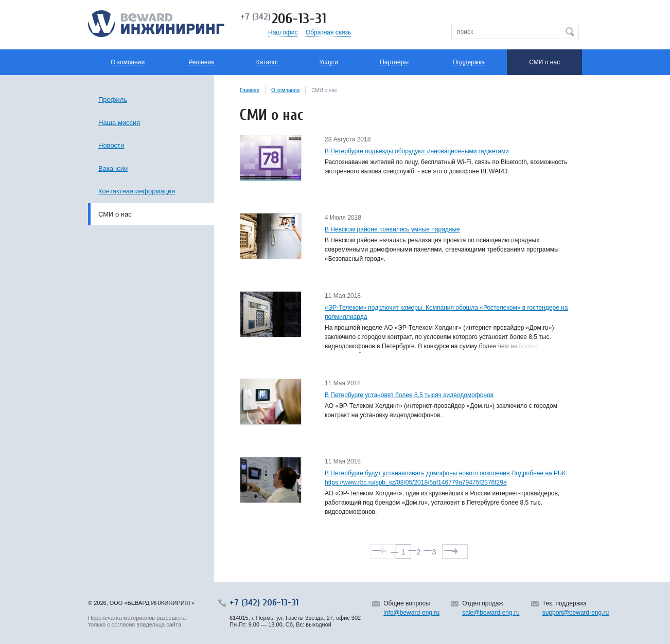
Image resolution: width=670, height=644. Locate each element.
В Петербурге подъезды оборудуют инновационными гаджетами (417, 151)
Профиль (113, 100)
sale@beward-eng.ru (491, 613)
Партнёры (394, 62)
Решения (201, 62)
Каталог (268, 62)
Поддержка (469, 62)
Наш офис (283, 32)
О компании (128, 62)
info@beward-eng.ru (411, 613)
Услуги (329, 62)
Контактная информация (137, 191)
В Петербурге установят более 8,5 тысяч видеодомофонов (409, 395)
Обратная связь (328, 32)
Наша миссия (119, 123)
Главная (250, 90)
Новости (111, 145)
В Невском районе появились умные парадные (392, 229)
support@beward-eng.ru (576, 613)
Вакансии (113, 168)
